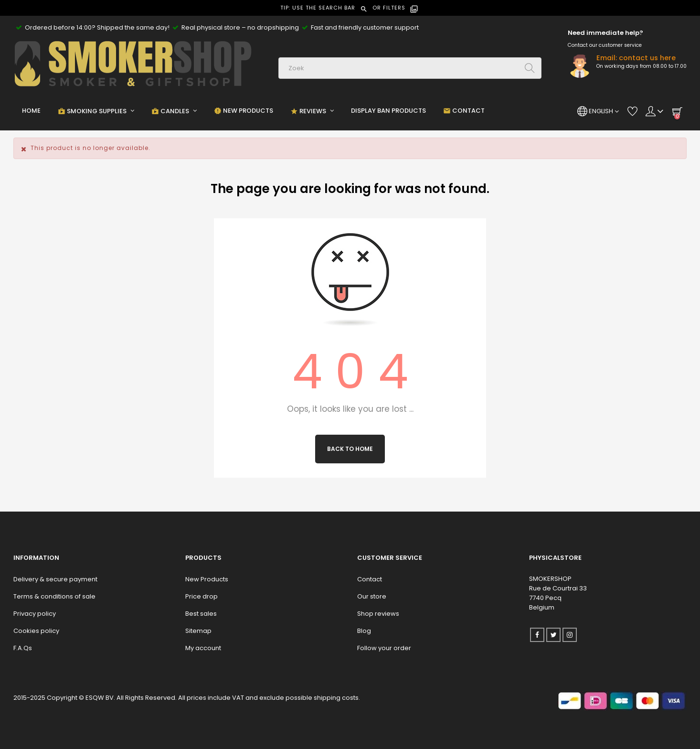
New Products (207, 579)
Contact (370, 579)
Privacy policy (35, 614)
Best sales (201, 614)
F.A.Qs (23, 648)
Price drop (202, 596)
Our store (372, 596)
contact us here (647, 58)
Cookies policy (36, 631)
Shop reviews (378, 614)
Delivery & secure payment (55, 579)
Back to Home (350, 449)
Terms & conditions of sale (54, 596)
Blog (364, 631)
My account (203, 648)
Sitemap (198, 631)
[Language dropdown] (598, 111)
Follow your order (384, 648)
